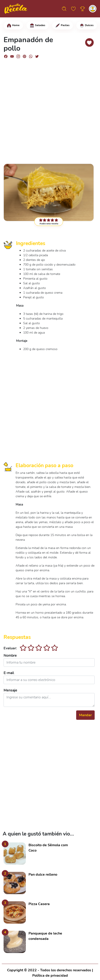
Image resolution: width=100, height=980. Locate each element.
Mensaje (10, 690)
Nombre (10, 656)
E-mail (9, 673)
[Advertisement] (50, 109)
